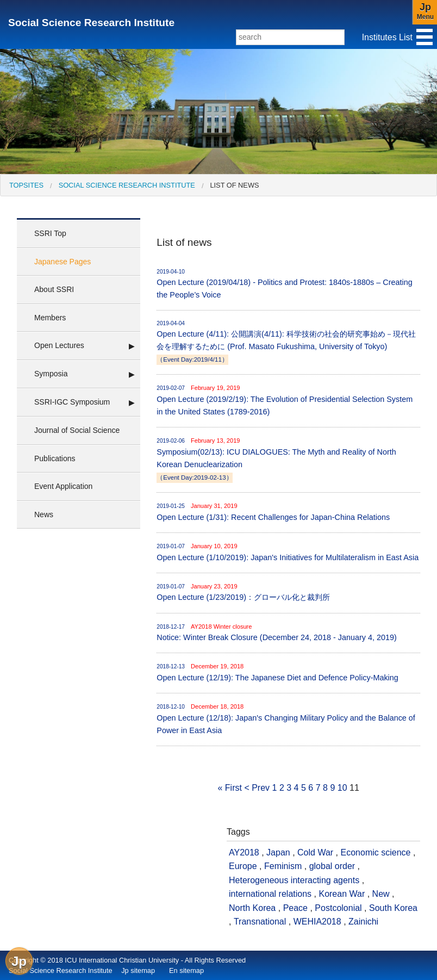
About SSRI (54, 289)
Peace (295, 908)
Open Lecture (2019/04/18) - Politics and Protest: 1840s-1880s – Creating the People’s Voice (288, 283)
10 (342, 788)
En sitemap (186, 970)
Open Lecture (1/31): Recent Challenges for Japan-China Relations (288, 511)
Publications (55, 458)
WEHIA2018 (317, 922)
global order (332, 866)
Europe (243, 866)
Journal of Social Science (77, 430)
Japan (278, 852)
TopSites (26, 185)
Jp (19, 961)
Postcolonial (338, 908)
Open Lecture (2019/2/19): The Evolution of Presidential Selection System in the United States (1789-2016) (288, 400)
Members (50, 318)
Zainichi (363, 922)
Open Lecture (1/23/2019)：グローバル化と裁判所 (288, 592)
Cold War (315, 852)
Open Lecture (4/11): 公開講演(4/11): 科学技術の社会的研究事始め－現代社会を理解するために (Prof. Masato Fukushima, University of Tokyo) (288, 342)
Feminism (283, 866)
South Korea (393, 908)
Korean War (342, 894)
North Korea (252, 908)
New (381, 894)
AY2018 (244, 852)
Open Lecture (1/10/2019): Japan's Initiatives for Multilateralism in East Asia (288, 552)
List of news (234, 185)
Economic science (376, 852)
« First (229, 788)
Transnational (260, 922)
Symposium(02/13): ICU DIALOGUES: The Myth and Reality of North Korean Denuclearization (288, 459)
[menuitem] (26, 185)
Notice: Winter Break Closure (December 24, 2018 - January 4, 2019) (288, 632)
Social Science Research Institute (91, 23)
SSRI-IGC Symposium (72, 402)
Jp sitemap (138, 970)
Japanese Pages (63, 262)
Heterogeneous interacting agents (294, 880)
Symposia (51, 374)
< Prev (257, 788)
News (44, 514)
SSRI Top (50, 233)
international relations (270, 894)
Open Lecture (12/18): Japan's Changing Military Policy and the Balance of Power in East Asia (288, 718)
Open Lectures (59, 345)
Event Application (63, 486)
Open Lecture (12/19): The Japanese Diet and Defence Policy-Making (288, 672)
